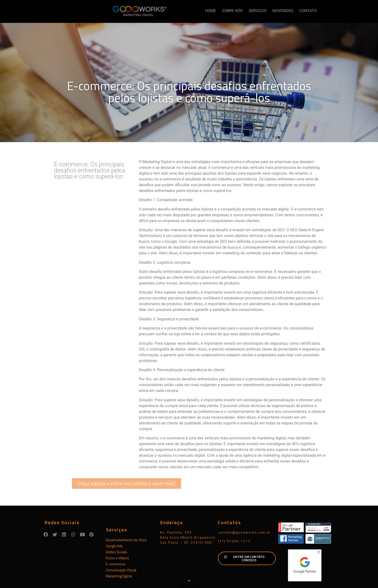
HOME (211, 11)
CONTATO (308, 11)
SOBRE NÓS (232, 11)
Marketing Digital (119, 552)
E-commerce (116, 540)
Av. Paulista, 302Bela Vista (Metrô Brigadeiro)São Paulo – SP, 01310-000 (188, 513)
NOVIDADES (283, 11)
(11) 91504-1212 (234, 517)
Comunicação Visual (121, 546)
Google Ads (114, 522)
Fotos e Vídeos (117, 534)
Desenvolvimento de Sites (126, 516)
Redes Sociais (117, 528)
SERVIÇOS (257, 11)
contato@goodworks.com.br (244, 508)
